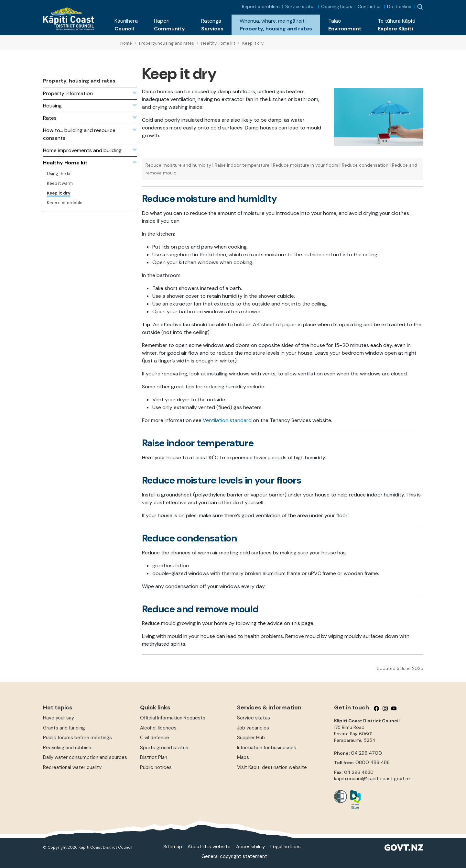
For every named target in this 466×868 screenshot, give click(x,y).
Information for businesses (267, 748)
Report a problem (261, 6)
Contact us (370, 6)
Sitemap (173, 847)
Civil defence (155, 738)
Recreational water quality (72, 767)
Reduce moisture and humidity (178, 165)
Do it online (399, 6)
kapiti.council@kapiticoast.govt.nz (372, 779)
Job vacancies (253, 728)
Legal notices (286, 847)
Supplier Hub (251, 738)
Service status (300, 6)
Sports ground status (164, 748)
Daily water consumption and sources (85, 757)
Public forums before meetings (77, 738)
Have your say (59, 718)
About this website (209, 847)
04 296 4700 (366, 753)
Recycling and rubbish (67, 748)
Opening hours (337, 6)
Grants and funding (64, 728)
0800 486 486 (373, 762)
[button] (126, 25)
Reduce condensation (365, 165)
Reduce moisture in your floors (306, 165)
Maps (243, 757)
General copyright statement (234, 856)
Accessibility (250, 847)
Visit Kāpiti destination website (272, 767)
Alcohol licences (158, 728)
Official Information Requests (173, 718)
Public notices (156, 767)
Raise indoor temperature (242, 165)
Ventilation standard (227, 420)
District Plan (154, 757)
